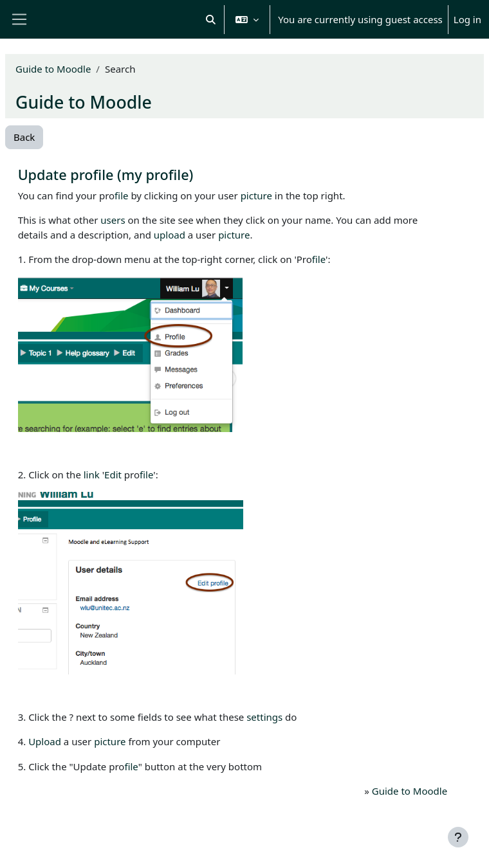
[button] (211, 19)
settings (264, 717)
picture (256, 195)
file (121, 195)
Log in (467, 19)
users (113, 220)
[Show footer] (458, 837)
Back (24, 137)
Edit (113, 475)
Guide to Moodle (53, 69)
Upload (45, 741)
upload (170, 235)
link (92, 475)
